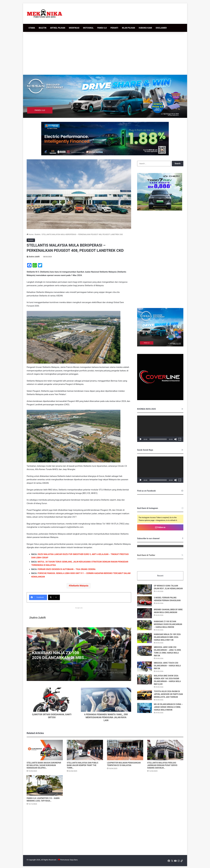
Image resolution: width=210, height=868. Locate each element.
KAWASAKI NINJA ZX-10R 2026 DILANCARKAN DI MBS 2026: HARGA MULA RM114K (59, 655)
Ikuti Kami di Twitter (146, 555)
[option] (79, 654)
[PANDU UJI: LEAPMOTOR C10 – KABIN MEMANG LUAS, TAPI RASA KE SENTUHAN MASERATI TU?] (45, 786)
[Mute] (176, 439)
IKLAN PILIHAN (128, 28)
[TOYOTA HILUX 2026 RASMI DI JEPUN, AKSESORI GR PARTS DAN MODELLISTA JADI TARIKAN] (145, 695)
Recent (160, 576)
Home (30, 234)
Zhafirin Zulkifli (34, 257)
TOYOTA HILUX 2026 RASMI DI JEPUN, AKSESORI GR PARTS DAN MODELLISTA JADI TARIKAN (168, 694)
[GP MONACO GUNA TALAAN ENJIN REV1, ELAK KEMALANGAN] (145, 589)
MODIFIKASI (74, 28)
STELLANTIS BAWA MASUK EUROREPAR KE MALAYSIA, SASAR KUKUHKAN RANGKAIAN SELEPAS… (44, 765)
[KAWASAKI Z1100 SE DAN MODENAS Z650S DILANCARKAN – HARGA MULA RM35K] (145, 625)
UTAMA (32, 28)
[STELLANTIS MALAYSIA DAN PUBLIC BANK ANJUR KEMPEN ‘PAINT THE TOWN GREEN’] (85, 750)
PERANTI (114, 28)
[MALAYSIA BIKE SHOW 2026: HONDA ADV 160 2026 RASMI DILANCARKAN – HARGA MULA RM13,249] (145, 679)
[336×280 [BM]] (160, 346)
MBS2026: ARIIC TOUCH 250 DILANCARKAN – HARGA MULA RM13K (167, 666)
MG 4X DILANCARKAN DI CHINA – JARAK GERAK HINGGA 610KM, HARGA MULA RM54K (168, 707)
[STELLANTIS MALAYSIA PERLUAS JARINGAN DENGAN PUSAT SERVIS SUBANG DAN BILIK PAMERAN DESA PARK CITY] (165, 750)
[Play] (141, 439)
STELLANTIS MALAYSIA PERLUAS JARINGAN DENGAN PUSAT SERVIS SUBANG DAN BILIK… (162, 765)
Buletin (38, 234)
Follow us (160, 527)
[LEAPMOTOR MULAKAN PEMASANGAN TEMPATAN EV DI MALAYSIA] (125, 750)
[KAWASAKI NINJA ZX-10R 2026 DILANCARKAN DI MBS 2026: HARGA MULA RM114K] (145, 638)
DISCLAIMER (161, 28)
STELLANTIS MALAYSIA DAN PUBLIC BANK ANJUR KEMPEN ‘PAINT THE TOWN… (83, 765)
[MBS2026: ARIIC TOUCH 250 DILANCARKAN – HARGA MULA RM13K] (145, 667)
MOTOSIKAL (88, 28)
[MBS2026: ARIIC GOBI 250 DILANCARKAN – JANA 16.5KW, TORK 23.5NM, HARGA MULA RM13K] (145, 651)
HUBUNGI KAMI (145, 28)
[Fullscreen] (180, 439)
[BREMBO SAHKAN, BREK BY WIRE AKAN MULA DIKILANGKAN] (145, 613)
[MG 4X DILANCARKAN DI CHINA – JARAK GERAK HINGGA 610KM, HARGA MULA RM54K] (145, 708)
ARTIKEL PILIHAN (58, 28)
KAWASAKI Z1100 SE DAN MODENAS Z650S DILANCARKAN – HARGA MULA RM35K (168, 624)
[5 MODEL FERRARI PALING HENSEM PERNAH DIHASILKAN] (145, 601)
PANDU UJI (102, 28)
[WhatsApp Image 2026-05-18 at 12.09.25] (105, 138)
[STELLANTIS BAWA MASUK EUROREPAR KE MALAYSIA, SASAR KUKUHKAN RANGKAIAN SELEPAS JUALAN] (45, 750)
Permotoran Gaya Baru (69, 860)
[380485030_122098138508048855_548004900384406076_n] (160, 400)
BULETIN (42, 28)
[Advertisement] (105, 53)
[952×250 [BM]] (105, 96)
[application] (160, 429)
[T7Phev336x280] (160, 210)
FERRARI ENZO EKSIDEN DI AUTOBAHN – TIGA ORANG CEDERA (67, 569)
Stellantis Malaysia (79, 586)
